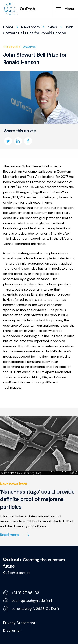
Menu (65, 9)
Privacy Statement (19, 623)
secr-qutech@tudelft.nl (28, 601)
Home (8, 27)
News (52, 27)
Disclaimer (12, 630)
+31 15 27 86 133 (21, 593)
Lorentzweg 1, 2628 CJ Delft (31, 609)
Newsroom (30, 27)
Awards (29, 47)
